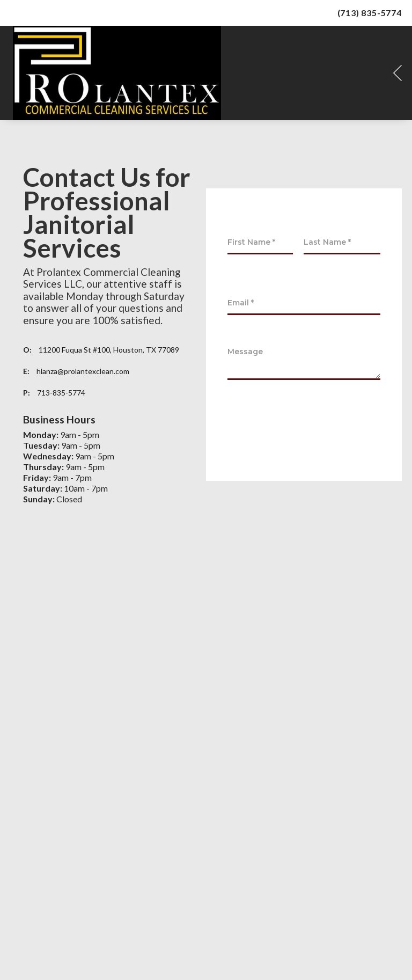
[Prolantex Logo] (117, 73)
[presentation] (309, 428)
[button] (398, 73)
